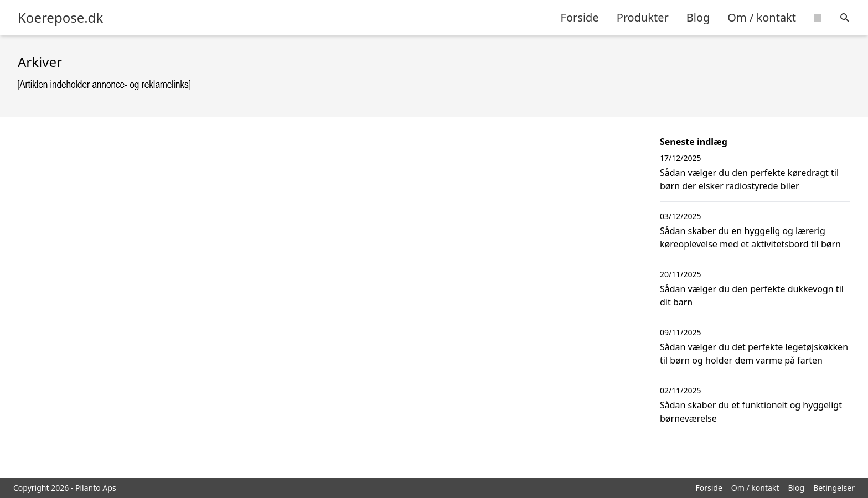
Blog (698, 17)
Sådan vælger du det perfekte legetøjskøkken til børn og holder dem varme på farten (754, 354)
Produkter (643, 17)
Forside (580, 17)
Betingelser (834, 488)
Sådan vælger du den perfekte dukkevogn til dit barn (752, 295)
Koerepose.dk (60, 18)
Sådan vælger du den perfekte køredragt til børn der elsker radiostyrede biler (749, 179)
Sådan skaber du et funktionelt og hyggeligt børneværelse (751, 412)
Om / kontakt (762, 17)
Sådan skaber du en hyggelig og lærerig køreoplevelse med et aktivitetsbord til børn (750, 237)
